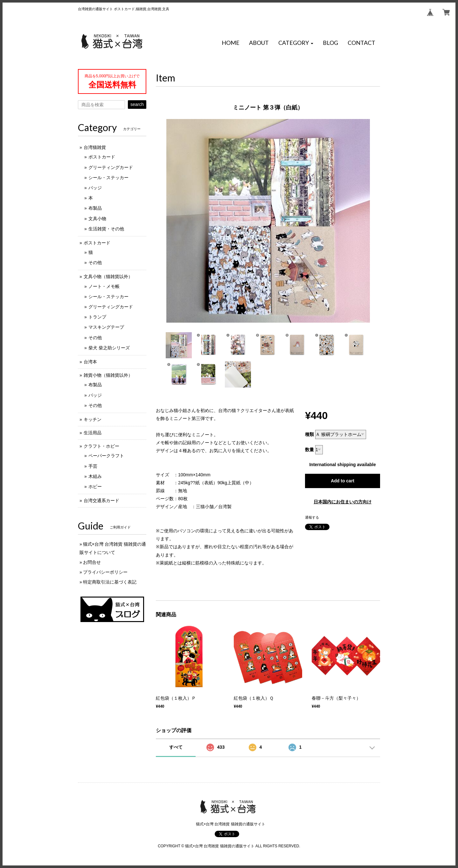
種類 (309, 434)
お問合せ (92, 562)
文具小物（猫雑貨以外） (108, 276)
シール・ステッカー (108, 178)
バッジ (95, 188)
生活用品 (93, 433)
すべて (176, 747)
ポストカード (102, 157)
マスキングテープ (106, 327)
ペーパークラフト (106, 456)
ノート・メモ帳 (104, 286)
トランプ (97, 317)
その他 (95, 262)
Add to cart (343, 481)
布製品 (95, 208)
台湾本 (90, 362)
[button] (296, 43)
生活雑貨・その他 (106, 229)
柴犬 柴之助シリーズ (109, 348)
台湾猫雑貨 (95, 147)
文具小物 (97, 219)
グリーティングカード (111, 167)
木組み (95, 476)
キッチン (93, 419)
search (137, 104)
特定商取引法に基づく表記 (110, 582)
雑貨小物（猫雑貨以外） (108, 375)
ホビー (95, 486)
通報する (312, 517)
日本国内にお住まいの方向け (343, 502)
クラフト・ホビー (101, 446)
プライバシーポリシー (105, 572)
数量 (309, 450)
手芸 (93, 466)
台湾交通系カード (101, 500)
